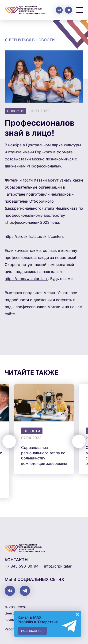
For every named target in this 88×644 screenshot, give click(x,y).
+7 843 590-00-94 (22, 566)
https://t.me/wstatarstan (26, 279)
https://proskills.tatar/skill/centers (34, 236)
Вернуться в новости (32, 40)
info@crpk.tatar (58, 566)
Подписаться (32, 631)
